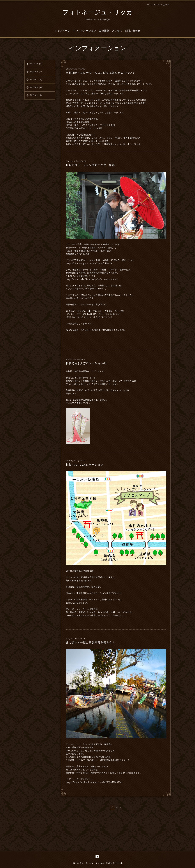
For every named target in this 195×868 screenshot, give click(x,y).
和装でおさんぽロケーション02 (86, 363)
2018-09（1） (36, 72)
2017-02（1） (36, 95)
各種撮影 (104, 31)
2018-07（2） (37, 80)
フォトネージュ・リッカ (97, 13)
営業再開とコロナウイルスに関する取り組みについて (100, 73)
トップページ (62, 31)
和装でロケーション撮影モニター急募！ (92, 165)
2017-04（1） (36, 87)
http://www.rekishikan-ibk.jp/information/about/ (92, 279)
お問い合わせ (133, 31)
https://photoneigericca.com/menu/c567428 (89, 264)
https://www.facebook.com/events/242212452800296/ (94, 782)
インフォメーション (84, 31)
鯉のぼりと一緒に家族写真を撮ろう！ (90, 643)
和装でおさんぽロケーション (84, 465)
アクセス (117, 31)
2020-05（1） (37, 64)
